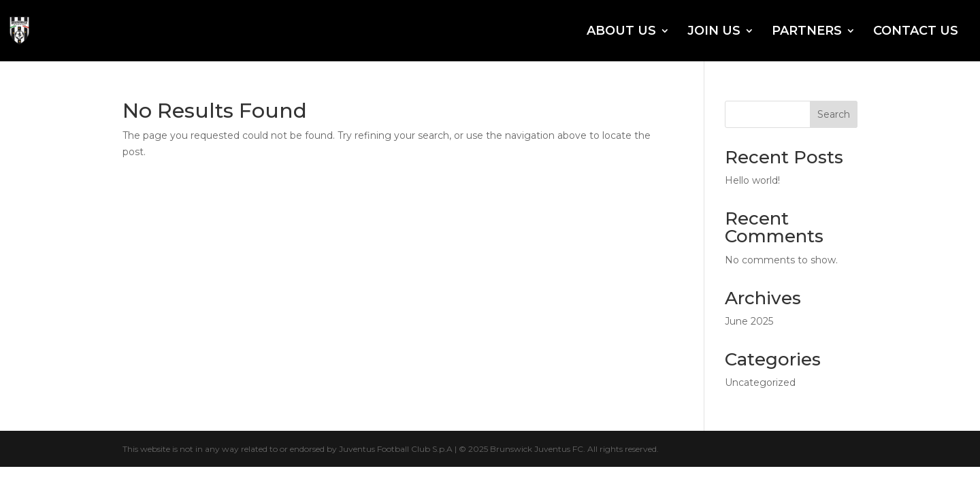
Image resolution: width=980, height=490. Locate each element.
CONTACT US (916, 32)
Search (834, 114)
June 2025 (749, 321)
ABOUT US (621, 32)
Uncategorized (760, 382)
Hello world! (752, 180)
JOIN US (714, 32)
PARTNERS (807, 32)
